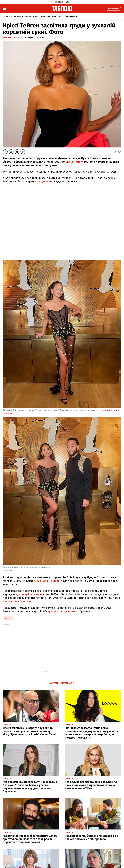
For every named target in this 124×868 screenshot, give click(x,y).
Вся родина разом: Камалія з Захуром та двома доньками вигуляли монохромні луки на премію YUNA (91, 785)
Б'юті (36, 16)
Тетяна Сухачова (12, 38)
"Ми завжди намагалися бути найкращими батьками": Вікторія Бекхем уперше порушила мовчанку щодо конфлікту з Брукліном (30, 787)
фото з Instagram (8, 414)
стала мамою (74, 162)
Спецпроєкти (71, 16)
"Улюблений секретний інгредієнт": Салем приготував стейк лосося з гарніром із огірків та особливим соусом (30, 839)
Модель (8, 618)
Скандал (18, 16)
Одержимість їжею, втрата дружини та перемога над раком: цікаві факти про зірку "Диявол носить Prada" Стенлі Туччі (29, 731)
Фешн (28, 16)
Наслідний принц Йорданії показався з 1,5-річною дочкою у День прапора (92, 837)
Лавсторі (45, 16)
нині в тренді (112, 410)
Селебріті (7, 16)
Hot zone (57, 16)
